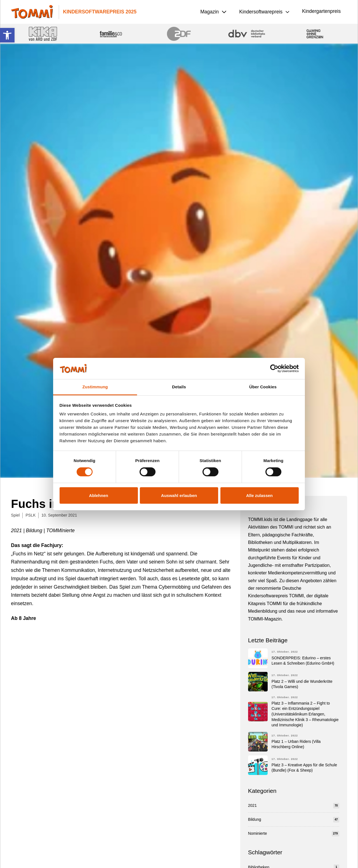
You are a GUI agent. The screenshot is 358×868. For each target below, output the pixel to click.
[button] (7, 35)
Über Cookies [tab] (263, 387)
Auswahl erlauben (179, 495)
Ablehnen (98, 495)
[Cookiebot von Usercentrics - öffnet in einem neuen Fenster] (274, 368)
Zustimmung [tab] (95, 387)
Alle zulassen (259, 495)
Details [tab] (179, 387)
